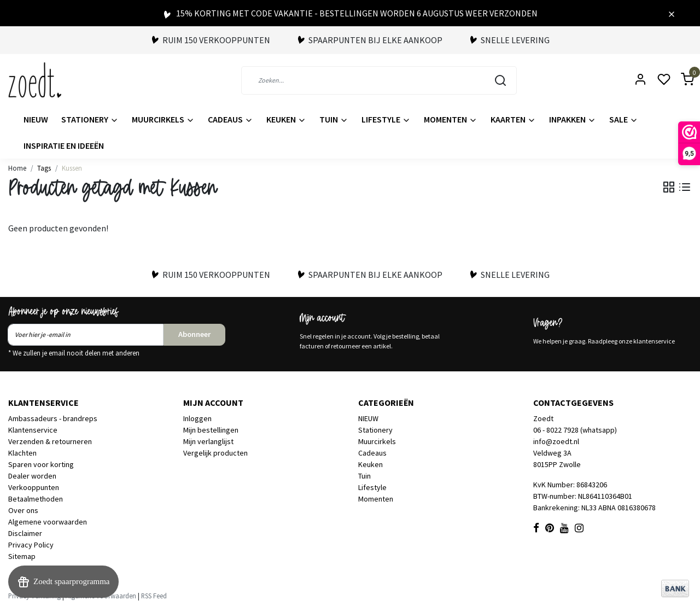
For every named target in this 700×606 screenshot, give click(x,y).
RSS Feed (154, 596)
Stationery (90, 119)
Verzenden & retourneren (50, 441)
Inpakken (573, 119)
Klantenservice (33, 430)
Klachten (22, 453)
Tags (44, 168)
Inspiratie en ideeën (64, 145)
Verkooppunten (34, 487)
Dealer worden (32, 476)
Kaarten (513, 119)
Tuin (334, 119)
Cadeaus (231, 119)
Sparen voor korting (41, 464)
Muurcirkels (163, 119)
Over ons (23, 510)
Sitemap (22, 556)
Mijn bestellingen (211, 430)
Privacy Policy (31, 545)
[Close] (672, 13)
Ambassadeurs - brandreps (53, 418)
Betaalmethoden (36, 499)
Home (17, 168)
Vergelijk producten (215, 453)
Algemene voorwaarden (48, 522)
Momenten (451, 119)
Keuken (286, 119)
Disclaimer (25, 533)
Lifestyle (386, 119)
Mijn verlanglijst (208, 441)
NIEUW (36, 119)
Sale (624, 119)
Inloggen (197, 418)
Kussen (72, 168)
